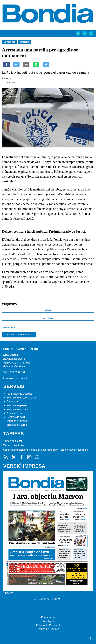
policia (48, 310)
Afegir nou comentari (19, 335)
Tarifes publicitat (13, 441)
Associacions (14, 413)
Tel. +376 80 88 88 (14, 372)
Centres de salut (16, 417)
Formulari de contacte (16, 378)
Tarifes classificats (14, 445)
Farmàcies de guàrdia (19, 394)
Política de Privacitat (48, 625)
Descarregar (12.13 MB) (48, 599)
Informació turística (17, 409)
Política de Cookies (48, 629)
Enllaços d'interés (17, 425)
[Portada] (48, 33)
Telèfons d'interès (17, 421)
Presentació (48, 617)
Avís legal (48, 621)
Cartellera (12, 401)
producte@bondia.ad (77, 450)
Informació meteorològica (21, 398)
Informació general (17, 405)
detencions (48, 318)
